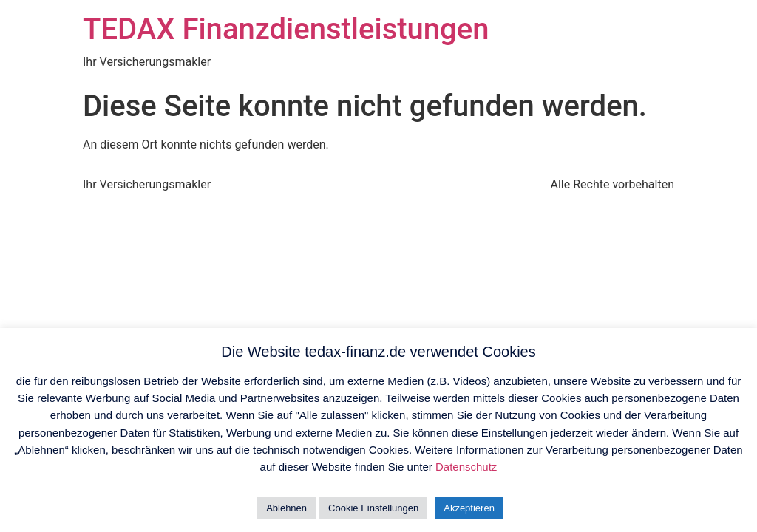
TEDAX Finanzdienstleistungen (286, 29)
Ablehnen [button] (286, 508)
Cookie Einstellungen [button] (373, 508)
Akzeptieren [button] (469, 508)
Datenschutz (466, 467)
